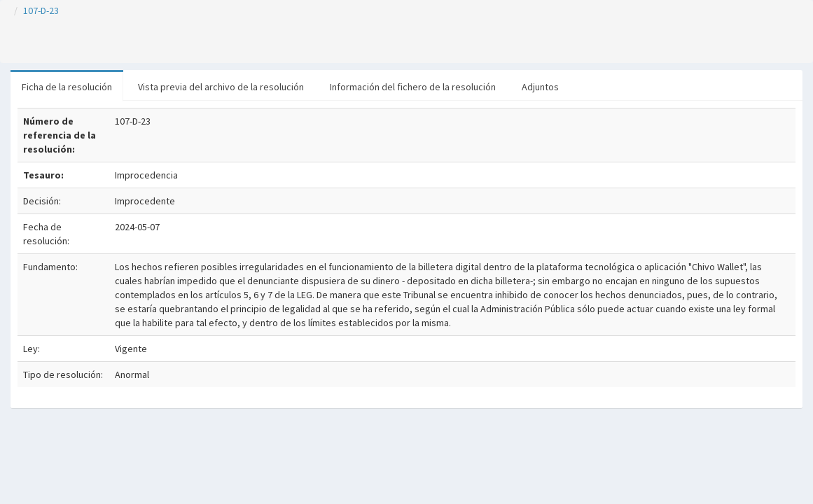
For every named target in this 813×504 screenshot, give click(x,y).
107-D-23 (41, 10)
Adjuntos (540, 87)
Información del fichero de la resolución (413, 87)
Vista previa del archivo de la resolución (221, 87)
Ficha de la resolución (67, 87)
